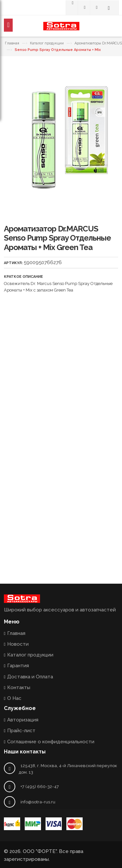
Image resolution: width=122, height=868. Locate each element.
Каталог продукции (47, 43)
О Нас (14, 698)
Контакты (19, 687)
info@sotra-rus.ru (38, 802)
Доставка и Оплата (30, 677)
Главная (12, 43)
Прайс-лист (21, 731)
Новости (18, 644)
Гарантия (18, 666)
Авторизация (23, 720)
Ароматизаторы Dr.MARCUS (98, 43)
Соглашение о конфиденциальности (51, 742)
